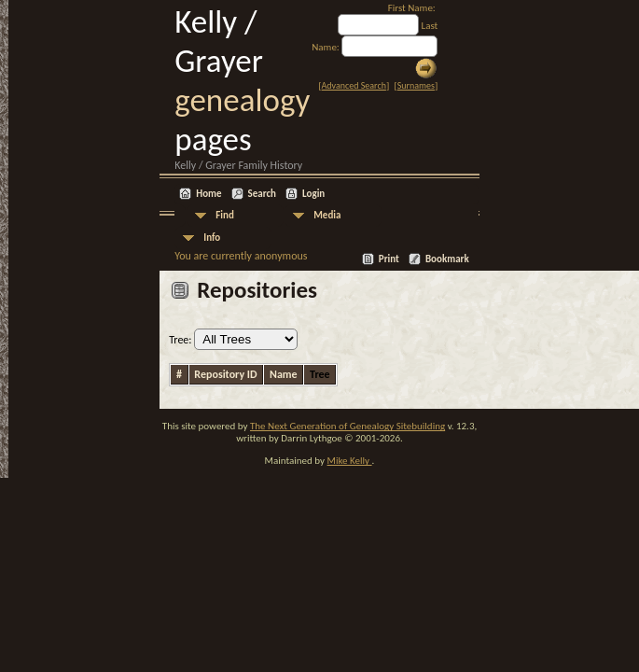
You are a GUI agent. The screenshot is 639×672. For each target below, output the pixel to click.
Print (389, 259)
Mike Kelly (350, 461)
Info (212, 238)
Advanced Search (354, 85)
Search (262, 194)
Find (225, 215)
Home (208, 194)
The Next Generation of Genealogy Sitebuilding (347, 426)
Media (327, 215)
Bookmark (447, 259)
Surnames (416, 85)
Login (313, 194)
